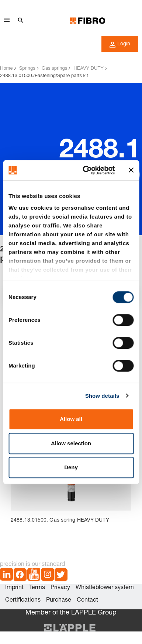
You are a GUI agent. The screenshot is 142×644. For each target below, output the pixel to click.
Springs (27, 68)
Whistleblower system (105, 588)
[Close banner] (131, 170)
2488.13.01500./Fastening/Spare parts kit (44, 75)
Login (120, 45)
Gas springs (54, 68)
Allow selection (71, 443)
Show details (102, 396)
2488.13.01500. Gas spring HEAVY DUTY (60, 521)
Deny (71, 467)
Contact (87, 601)
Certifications (23, 601)
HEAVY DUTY (89, 68)
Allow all (71, 419)
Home (6, 68)
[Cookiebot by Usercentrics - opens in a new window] (86, 170)
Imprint (14, 588)
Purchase (59, 601)
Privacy (60, 588)
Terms (37, 588)
